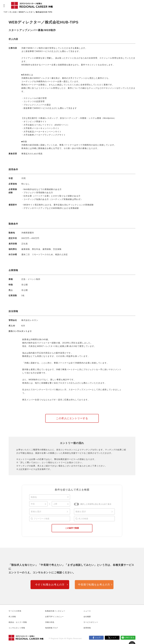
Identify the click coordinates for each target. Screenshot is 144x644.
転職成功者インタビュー (55, 611)
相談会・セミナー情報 (18, 622)
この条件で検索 (72, 528)
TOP (6, 12)
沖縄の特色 (50, 622)
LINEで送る (130, 638)
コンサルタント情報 (17, 628)
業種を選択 (36, 512)
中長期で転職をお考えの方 (94, 585)
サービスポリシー (91, 622)
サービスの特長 (15, 611)
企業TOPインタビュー (54, 617)
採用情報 (87, 628)
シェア (98, 638)
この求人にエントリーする (72, 418)
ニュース (87, 611)
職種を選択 (81, 512)
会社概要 (87, 617)
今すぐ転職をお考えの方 (50, 585)
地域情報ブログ (52, 628)
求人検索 (13, 12)
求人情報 (12, 617)
